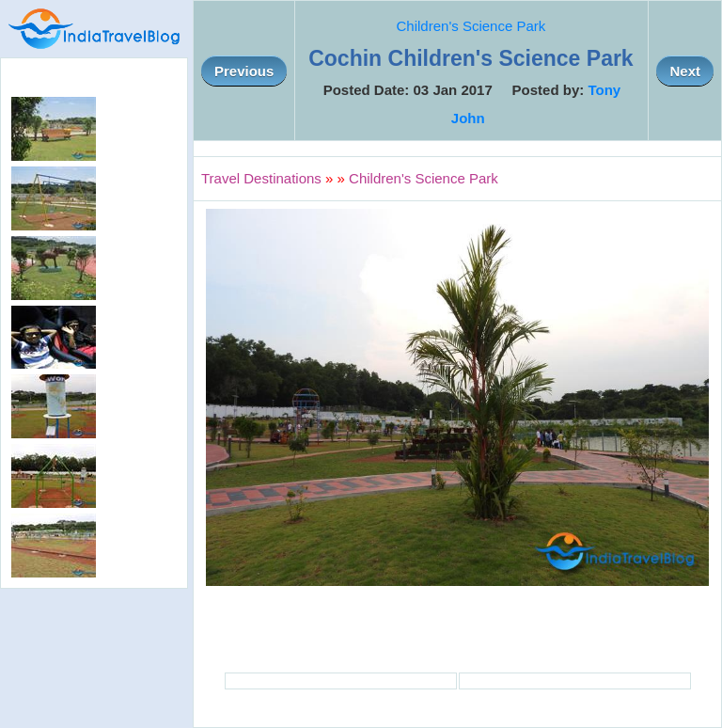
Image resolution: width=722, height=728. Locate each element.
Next (685, 71)
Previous (244, 71)
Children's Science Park (471, 26)
